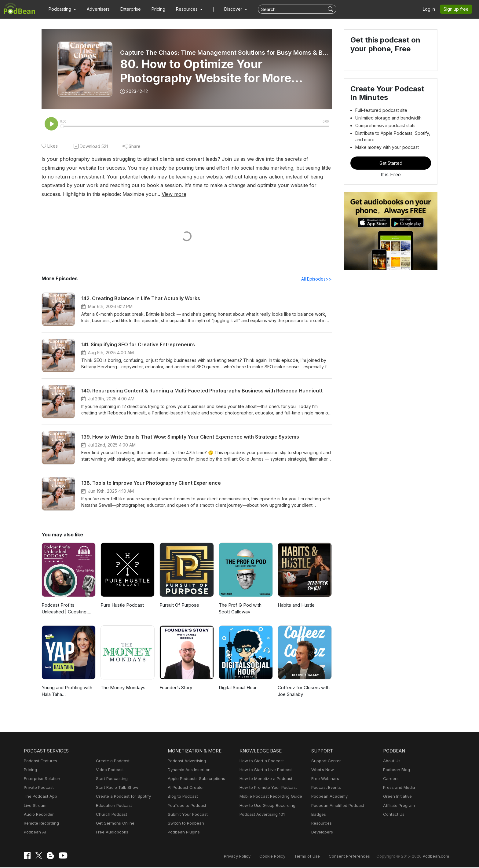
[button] (62, 9)
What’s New (322, 770)
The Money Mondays (122, 688)
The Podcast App (39, 797)
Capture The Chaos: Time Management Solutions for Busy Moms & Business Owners (224, 53)
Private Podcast (38, 788)
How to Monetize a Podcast (264, 779)
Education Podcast (113, 806)
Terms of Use (318, 857)
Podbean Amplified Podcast (336, 806)
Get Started (391, 163)
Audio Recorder (38, 815)
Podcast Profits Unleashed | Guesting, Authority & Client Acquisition (69, 610)
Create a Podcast (112, 761)
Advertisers (96, 9)
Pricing (154, 9)
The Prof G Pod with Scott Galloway (245, 609)
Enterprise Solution (41, 779)
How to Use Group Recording (266, 806)
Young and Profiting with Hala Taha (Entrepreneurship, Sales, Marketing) (68, 692)
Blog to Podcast (182, 797)
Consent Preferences (357, 857)
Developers (322, 833)
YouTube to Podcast (186, 806)
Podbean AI (34, 833)
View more (68, 194)
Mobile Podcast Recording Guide (269, 797)
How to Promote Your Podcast (266, 788)
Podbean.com (437, 857)
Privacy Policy (253, 857)
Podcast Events (325, 788)
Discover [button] (227, 9)
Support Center (325, 761)
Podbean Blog (396, 770)
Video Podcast (109, 770)
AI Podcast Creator (185, 788)
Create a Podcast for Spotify (121, 797)
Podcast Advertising (185, 761)
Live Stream (35, 806)
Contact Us (393, 815)
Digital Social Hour (238, 688)
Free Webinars (324, 779)
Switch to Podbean (185, 824)
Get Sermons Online (114, 824)
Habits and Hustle (296, 606)
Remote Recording (41, 824)
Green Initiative (397, 797)
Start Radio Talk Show (116, 788)
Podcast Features (40, 761)
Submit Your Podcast (186, 815)
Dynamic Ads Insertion (188, 770)
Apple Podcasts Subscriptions (194, 779)
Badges (318, 815)
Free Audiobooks (111, 833)
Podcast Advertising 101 (261, 815)
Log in (431, 9)
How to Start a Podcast (260, 761)
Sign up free (457, 9)
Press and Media (398, 788)
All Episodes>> (318, 279)
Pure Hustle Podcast (121, 606)
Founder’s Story (176, 688)
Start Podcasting (111, 779)
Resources (321, 824)
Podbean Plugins (183, 833)
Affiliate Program (398, 806)
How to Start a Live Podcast (264, 770)
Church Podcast (110, 815)
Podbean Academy (328, 797)
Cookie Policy (286, 857)
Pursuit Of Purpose (179, 606)
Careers (390, 779)
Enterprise (127, 9)
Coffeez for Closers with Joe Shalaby (302, 692)
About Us (391, 761)
